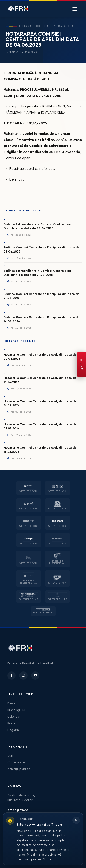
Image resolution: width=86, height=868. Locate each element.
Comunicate (16, 762)
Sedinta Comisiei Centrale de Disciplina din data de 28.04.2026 (42, 250)
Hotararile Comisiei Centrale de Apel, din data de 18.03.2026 (40, 450)
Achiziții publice (19, 769)
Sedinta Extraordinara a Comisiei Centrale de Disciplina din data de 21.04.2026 (37, 273)
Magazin (13, 730)
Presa (11, 703)
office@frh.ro (18, 810)
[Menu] (75, 9)
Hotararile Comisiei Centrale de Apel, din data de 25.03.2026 (40, 426)
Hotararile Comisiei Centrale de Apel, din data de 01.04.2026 (40, 403)
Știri (10, 756)
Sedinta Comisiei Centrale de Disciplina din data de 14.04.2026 (42, 319)
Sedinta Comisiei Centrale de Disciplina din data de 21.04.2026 (42, 296)
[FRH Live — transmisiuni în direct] (81, 365)
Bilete (11, 723)
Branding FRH (17, 710)
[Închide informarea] (76, 820)
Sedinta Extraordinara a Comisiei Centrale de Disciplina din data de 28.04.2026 (37, 226)
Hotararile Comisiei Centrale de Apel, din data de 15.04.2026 (40, 380)
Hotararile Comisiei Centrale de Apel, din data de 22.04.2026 (40, 357)
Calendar (14, 717)
